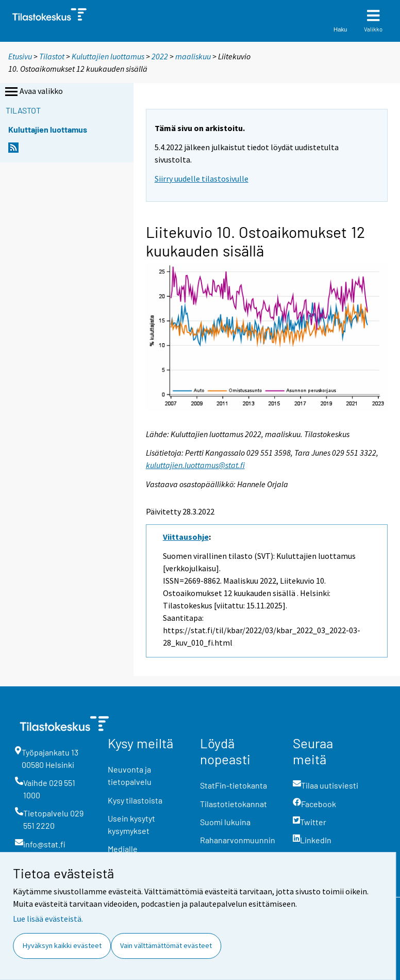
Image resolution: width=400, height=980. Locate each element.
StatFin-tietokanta (234, 785)
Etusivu (20, 56)
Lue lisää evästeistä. (48, 919)
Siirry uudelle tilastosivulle (202, 179)
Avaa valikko (33, 92)
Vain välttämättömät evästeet (166, 945)
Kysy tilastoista (135, 800)
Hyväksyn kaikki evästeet (62, 945)
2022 (160, 56)
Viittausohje (186, 537)
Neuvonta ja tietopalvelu (130, 775)
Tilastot (52, 56)
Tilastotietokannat (234, 804)
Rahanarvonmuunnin (238, 840)
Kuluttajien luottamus (108, 56)
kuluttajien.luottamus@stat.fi (195, 465)
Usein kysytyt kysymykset (131, 824)
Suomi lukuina (225, 822)
